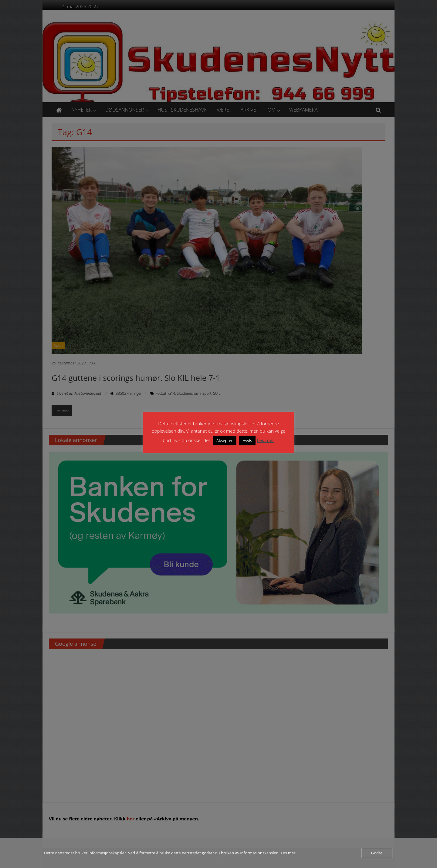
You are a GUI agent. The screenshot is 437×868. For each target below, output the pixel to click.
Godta (377, 853)
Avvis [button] (247, 441)
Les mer (265, 440)
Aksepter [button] (225, 441)
